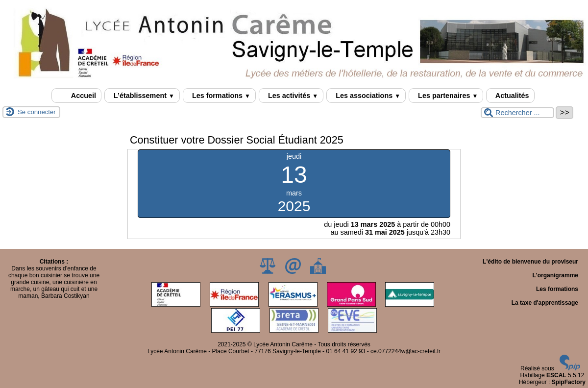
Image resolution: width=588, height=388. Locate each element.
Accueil (76, 96)
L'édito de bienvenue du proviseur (530, 262)
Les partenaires (446, 96)
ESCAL (556, 375)
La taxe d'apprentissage (545, 303)
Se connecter (37, 112)
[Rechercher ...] (517, 113)
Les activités (291, 96)
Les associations (366, 96)
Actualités (510, 96)
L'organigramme (555, 275)
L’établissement (142, 96)
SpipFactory (569, 382)
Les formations (219, 96)
